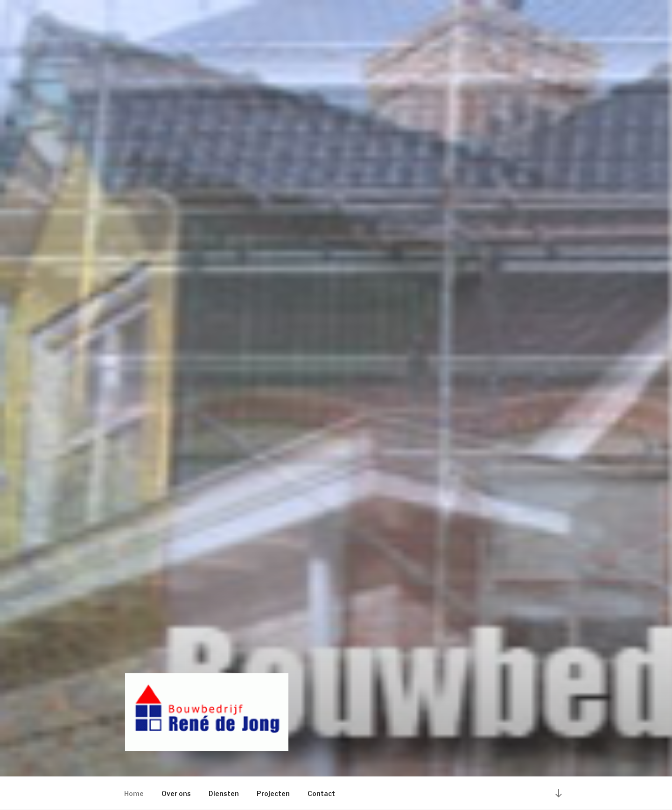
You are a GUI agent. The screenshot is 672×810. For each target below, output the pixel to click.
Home (134, 793)
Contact (321, 793)
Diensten (224, 793)
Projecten (273, 793)
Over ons (176, 793)
